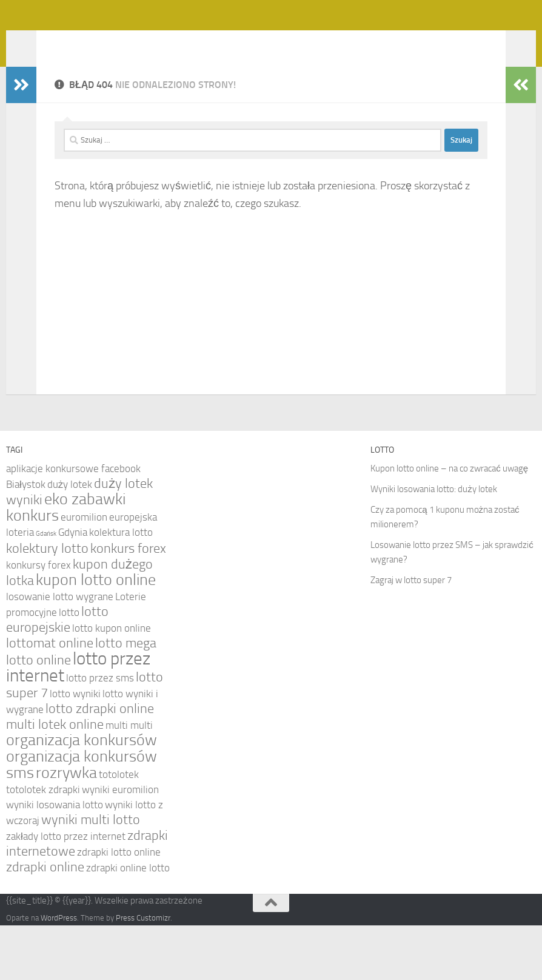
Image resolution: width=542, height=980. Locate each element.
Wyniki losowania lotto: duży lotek (434, 544)
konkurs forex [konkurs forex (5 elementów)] (128, 603)
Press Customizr (143, 972)
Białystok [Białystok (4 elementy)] (26, 539)
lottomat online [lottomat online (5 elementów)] (50, 698)
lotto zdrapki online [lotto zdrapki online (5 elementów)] (100, 763)
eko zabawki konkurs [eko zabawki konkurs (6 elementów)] (66, 562)
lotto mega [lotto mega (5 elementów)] (126, 698)
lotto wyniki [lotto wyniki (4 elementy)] (75, 748)
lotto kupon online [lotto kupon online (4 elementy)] (112, 683)
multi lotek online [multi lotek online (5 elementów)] (55, 779)
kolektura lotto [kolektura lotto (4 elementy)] (121, 587)
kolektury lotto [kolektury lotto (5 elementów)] (47, 603)
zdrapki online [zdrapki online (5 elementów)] (45, 922)
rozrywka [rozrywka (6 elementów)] (66, 827)
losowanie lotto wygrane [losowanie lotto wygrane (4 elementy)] (60, 651)
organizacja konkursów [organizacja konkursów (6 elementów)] (82, 795)
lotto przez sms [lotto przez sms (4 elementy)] (100, 732)
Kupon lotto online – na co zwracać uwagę (449, 523)
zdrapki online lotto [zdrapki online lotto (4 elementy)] (128, 922)
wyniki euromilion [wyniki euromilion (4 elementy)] (120, 844)
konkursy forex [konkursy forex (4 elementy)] (38, 620)
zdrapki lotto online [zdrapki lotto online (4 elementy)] (119, 907)
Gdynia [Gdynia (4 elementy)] (73, 587)
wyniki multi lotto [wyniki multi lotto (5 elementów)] (91, 874)
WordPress (59, 972)
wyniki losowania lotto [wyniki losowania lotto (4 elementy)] (55, 859)
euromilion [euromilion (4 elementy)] (84, 572)
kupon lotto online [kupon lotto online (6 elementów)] (96, 634)
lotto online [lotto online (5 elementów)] (38, 715)
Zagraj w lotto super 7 (411, 635)
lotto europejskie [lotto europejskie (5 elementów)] (57, 674)
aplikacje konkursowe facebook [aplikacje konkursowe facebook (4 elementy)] (73, 523)
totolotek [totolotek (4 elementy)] (119, 829)
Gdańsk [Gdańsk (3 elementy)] (46, 588)
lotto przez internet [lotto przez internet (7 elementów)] (78, 722)
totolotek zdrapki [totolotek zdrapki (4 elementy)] (43, 844)
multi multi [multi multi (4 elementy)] (129, 780)
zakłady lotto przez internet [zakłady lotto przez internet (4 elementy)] (66, 891)
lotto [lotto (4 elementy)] (69, 667)
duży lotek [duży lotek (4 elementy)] (70, 539)
